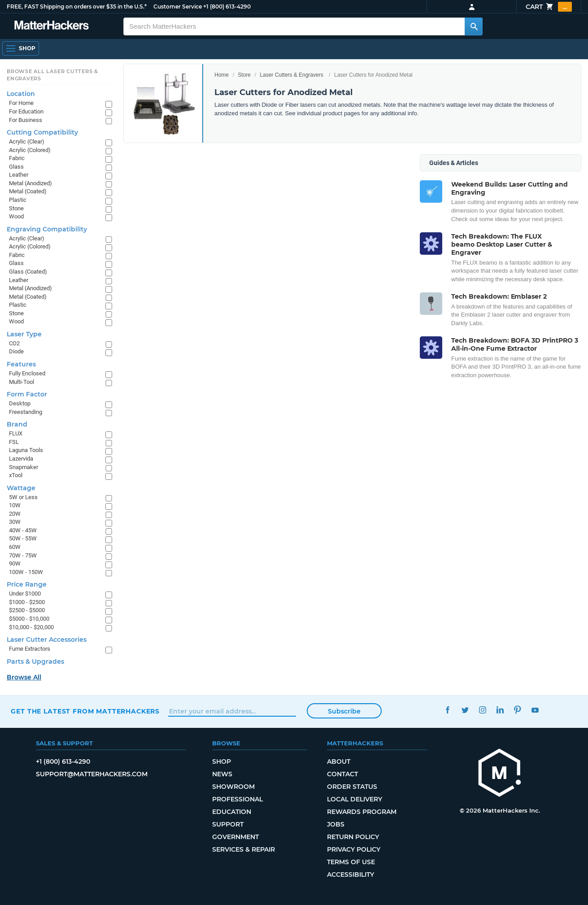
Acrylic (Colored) (30, 150)
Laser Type (24, 334)
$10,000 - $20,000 (31, 627)
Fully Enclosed (27, 373)
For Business (26, 120)
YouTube (535, 710)
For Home (21, 103)
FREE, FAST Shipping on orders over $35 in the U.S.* (77, 7)
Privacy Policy (354, 849)
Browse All (24, 677)
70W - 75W (23, 555)
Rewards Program (362, 812)
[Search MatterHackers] (474, 26)
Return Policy (353, 837)
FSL (14, 442)
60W (15, 547)
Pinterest (518, 710)
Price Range (27, 584)
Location (21, 94)
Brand (17, 424)
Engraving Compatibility (47, 229)
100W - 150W (26, 572)
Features (21, 364)
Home (222, 75)
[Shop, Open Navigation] (21, 48)
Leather (19, 175)
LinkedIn (500, 710)
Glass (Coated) (28, 272)
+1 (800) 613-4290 (227, 7)
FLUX (16, 433)
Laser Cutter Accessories (47, 640)
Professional (237, 799)
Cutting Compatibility (42, 132)
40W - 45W (23, 530)
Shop (222, 761)
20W (15, 514)
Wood (16, 216)
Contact (342, 774)
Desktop (20, 403)
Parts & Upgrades (35, 661)
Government (235, 837)
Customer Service (178, 7)
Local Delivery (355, 799)
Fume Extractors (30, 649)
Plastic (18, 200)
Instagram (483, 710)
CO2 (14, 343)
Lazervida (21, 459)
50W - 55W (23, 538)
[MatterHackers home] (52, 26)
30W (15, 522)
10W (15, 505)
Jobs (336, 824)
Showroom (233, 787)
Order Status (352, 787)
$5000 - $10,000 (29, 619)
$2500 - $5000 (27, 610)
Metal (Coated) (28, 191)
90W (15, 563)
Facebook (448, 710)
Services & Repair (244, 849)
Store (244, 75)
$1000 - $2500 (27, 602)
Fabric (17, 158)
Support (228, 824)
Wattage (21, 488)
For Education (26, 111)
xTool (16, 475)
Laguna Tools (26, 450)
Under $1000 (25, 594)
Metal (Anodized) (30, 183)
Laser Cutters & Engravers (291, 75)
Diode (16, 351)
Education (232, 812)
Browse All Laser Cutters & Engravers (52, 75)
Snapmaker (24, 467)
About (339, 761)
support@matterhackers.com (92, 774)
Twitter (465, 710)
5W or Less (23, 497)
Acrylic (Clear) (27, 141)
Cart (549, 7)
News (222, 774)
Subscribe (344, 711)
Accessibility (351, 875)
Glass (16, 167)
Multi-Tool (22, 382)
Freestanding (26, 412)
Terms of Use (351, 862)
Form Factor (27, 394)
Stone (16, 208)
